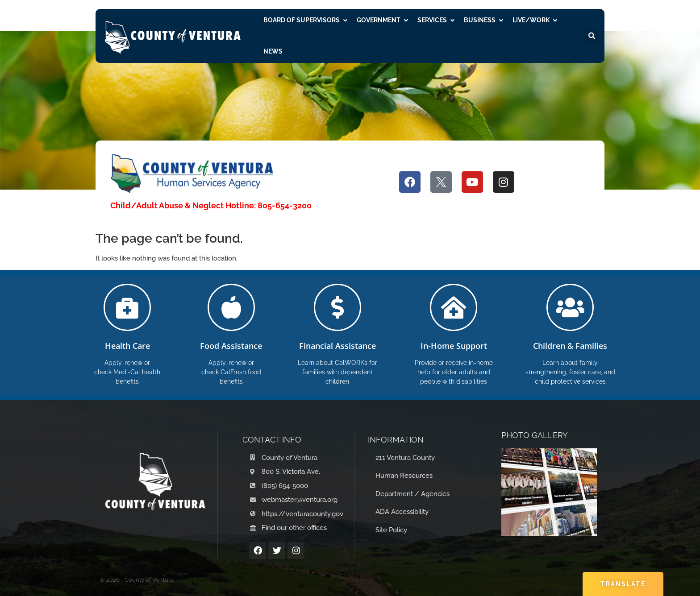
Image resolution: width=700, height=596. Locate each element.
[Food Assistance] (231, 307)
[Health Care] (127, 307)
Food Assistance (231, 346)
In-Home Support (454, 346)
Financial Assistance (337, 346)
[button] (592, 36)
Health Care (127, 346)
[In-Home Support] (454, 307)
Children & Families (570, 346)
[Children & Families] (570, 307)
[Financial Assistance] (337, 307)
